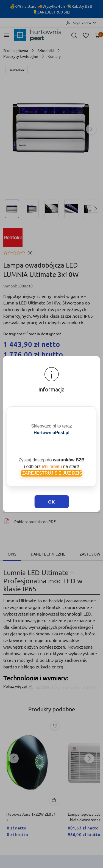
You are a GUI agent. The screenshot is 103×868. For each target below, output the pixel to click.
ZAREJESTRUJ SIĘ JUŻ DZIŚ (51, 473)
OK (51, 502)
